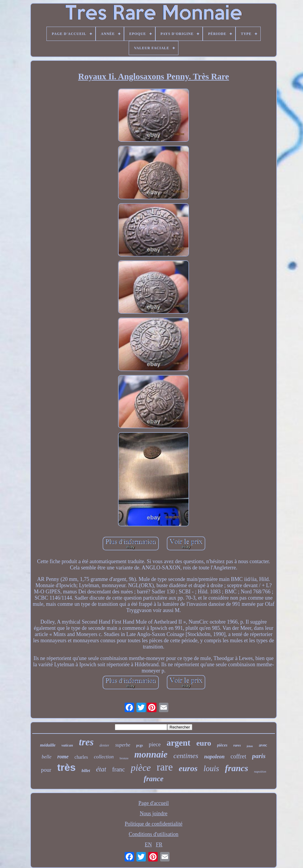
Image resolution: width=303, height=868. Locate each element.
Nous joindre (154, 813)
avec (263, 745)
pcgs (140, 745)
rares (237, 745)
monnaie (151, 754)
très (66, 767)
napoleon (214, 757)
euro (204, 743)
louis (211, 768)
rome (63, 757)
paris (259, 756)
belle (47, 757)
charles (81, 757)
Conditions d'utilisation (154, 834)
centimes (186, 756)
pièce (141, 768)
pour (46, 770)
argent (179, 743)
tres (86, 742)
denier (104, 745)
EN (148, 845)
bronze (124, 758)
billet (86, 771)
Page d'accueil (154, 803)
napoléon (260, 771)
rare (165, 767)
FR (159, 845)
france (154, 779)
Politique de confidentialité (154, 824)
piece (155, 744)
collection (104, 757)
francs (236, 768)
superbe (123, 745)
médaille (48, 745)
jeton (250, 746)
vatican (67, 745)
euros (188, 768)
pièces (222, 745)
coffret (238, 756)
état (101, 769)
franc (119, 769)
